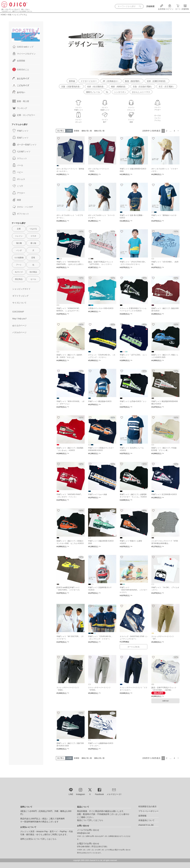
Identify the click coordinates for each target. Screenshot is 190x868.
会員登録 (162, 8)
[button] (178, 131)
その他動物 (19, 258)
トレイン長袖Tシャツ (105, 107)
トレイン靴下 (105, 120)
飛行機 (19, 243)
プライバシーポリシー (148, 811)
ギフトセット (21, 214)
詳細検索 (150, 6)
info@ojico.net (83, 833)
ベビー (18, 172)
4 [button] (174, 131)
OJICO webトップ (23, 47)
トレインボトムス (78, 120)
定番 (19, 229)
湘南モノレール (93, 92)
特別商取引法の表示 (147, 807)
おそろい (19, 92)
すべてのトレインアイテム (158, 118)
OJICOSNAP (18, 312)
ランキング (20, 108)
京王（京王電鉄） (167, 87)
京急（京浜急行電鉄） (143, 87)
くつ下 (18, 186)
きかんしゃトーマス (141, 92)
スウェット (20, 158)
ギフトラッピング (20, 296)
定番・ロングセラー (24, 115)
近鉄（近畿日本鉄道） (157, 81)
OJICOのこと (21, 69)
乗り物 (33, 243)
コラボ (33, 236)
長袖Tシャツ (20, 138)
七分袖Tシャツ (21, 151)
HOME (3, 15)
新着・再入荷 (21, 101)
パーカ (18, 165)
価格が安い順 (87, 131)
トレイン (19, 236)
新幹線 (72, 81)
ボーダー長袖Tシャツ (24, 144)
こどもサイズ (21, 85)
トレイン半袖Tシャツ (79, 107)
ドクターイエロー (89, 81)
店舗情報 (185, 8)
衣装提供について (146, 820)
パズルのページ (19, 332)
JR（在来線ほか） (111, 81)
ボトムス (19, 179)
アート (19, 265)
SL (107, 92)
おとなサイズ (21, 78)
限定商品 (19, 279)
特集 (10, 15)
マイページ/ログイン (24, 54)
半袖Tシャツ (20, 131)
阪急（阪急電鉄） (133, 81)
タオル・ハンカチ (23, 207)
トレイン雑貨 (131, 120)
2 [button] (167, 131)
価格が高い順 (99, 131)
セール (33, 279)
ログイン (170, 8)
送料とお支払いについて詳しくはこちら (38, 839)
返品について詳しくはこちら (90, 820)
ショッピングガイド (21, 289)
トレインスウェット (131, 107)
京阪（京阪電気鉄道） (71, 87)
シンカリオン (120, 92)
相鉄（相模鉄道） (119, 87)
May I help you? (19, 319)
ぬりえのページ (19, 325)
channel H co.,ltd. (146, 825)
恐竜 (33, 258)
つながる (33, 229)
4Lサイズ (19, 272)
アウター (19, 193)
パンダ (19, 250)
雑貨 (17, 200)
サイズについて (19, 303)
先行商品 (33, 272)
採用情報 (142, 816)
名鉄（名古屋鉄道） (96, 87)
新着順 (77, 131)
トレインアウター (158, 107)
